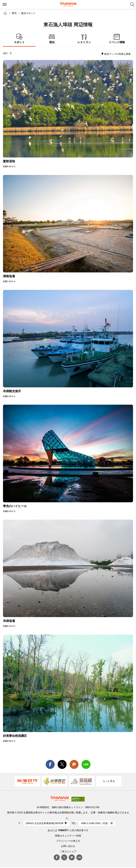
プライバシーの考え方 (68, 841)
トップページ (5, 13)
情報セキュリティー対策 (68, 836)
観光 (14, 13)
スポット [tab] (19, 39)
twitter (62, 764)
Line (79, 857)
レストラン (84, 39)
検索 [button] (132, 4)
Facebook (57, 857)
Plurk (74, 764)
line (86, 764)
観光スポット (28, 13)
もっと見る (109, 781)
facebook (50, 764)
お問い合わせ (68, 846)
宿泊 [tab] (52, 39)
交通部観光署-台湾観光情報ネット (68, 4)
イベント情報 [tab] (117, 39)
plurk (72, 857)
